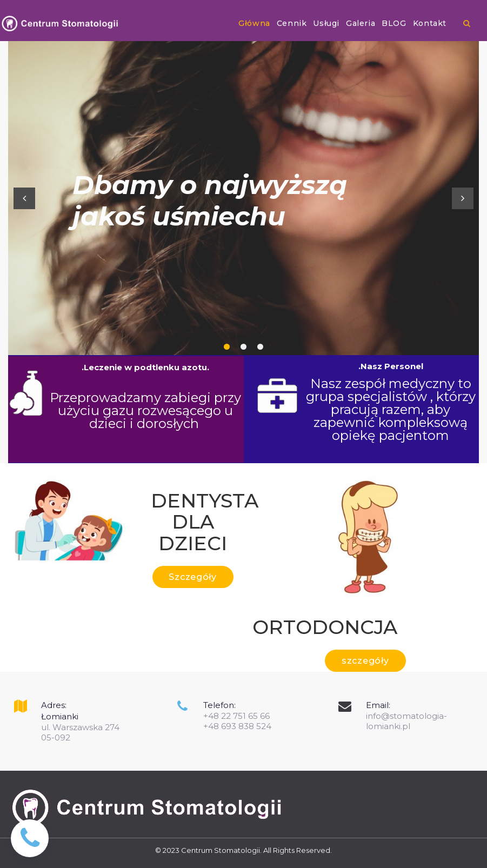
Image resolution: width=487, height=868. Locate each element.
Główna (254, 23)
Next (463, 198)
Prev (24, 198)
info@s (380, 716)
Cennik (292, 23)
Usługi (326, 23)
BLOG (394, 23)
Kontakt (430, 23)
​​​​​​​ (467, 23)
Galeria (361, 23)
